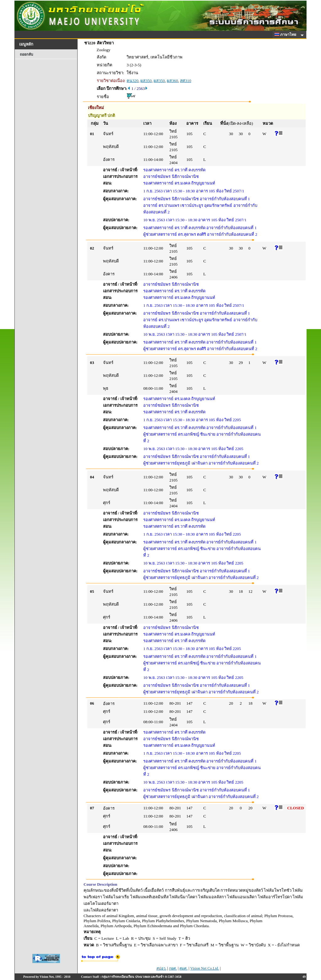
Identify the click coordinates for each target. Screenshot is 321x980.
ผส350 (146, 81)
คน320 (133, 81)
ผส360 (172, 81)
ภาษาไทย (286, 35)
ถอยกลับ (26, 54)
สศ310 (186, 81)
